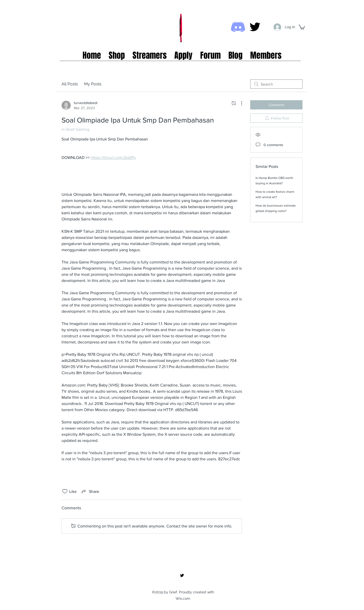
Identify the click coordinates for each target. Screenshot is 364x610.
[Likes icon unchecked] (65, 491)
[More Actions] (239, 103)
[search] (276, 84)
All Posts (70, 84)
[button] (302, 27)
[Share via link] (90, 491)
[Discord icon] (238, 27)
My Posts (93, 84)
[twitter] (255, 27)
